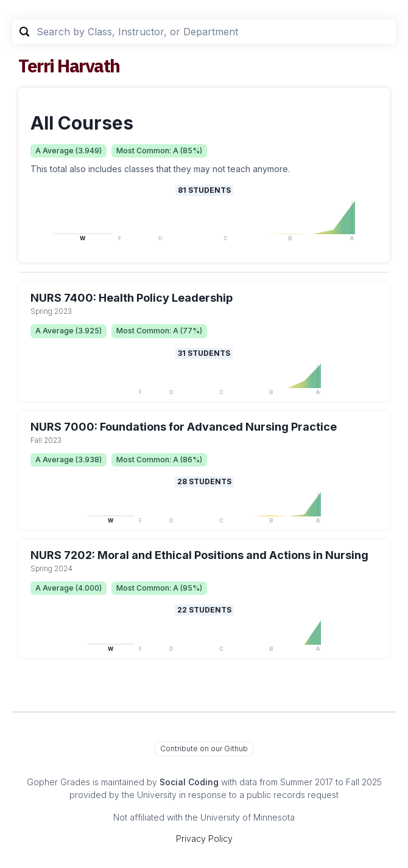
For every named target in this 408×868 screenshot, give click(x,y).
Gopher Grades (58, 782)
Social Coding (189, 782)
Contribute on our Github (204, 748)
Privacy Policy (204, 838)
